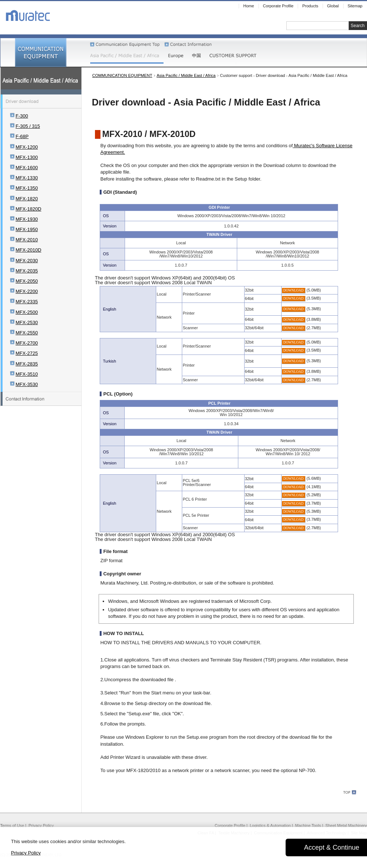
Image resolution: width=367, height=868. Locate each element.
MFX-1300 (27, 157)
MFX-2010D (29, 250)
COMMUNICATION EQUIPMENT (122, 75)
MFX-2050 (27, 281)
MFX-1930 (27, 219)
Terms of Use (12, 826)
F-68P (22, 136)
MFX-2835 (27, 364)
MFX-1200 (27, 147)
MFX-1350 (27, 188)
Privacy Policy (41, 826)
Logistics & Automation (270, 826)
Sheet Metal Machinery (346, 826)
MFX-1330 (27, 178)
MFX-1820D (29, 209)
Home (248, 6)
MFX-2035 (27, 271)
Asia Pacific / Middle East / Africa (186, 75)
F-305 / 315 (28, 126)
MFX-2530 (27, 322)
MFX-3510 (27, 374)
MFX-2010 (27, 240)
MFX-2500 (27, 312)
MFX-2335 (27, 302)
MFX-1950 (27, 229)
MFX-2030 (27, 261)
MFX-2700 (27, 343)
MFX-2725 (27, 353)
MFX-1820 (27, 199)
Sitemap (355, 6)
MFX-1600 (27, 168)
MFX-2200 (27, 291)
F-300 (22, 116)
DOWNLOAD (293, 290)
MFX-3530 (27, 384)
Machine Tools (308, 826)
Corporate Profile (230, 826)
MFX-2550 (27, 333)
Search (357, 26)
